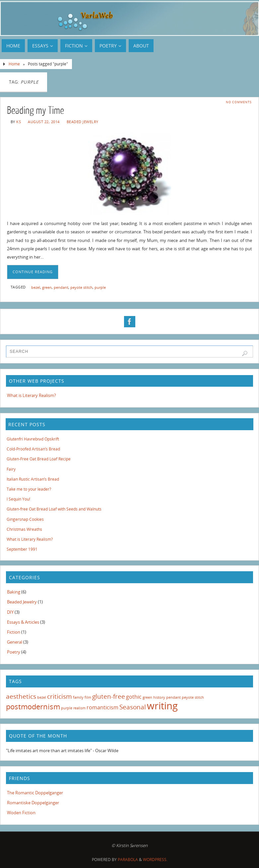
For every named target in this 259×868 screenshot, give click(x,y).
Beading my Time (35, 111)
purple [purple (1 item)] (67, 708)
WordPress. (155, 860)
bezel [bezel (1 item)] (42, 697)
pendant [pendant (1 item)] (173, 697)
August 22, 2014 (44, 122)
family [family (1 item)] (78, 697)
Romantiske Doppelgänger (33, 803)
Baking (14, 592)
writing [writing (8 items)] (162, 706)
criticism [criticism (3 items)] (60, 696)
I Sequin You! (18, 499)
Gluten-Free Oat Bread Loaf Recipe (39, 459)
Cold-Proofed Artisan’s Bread (33, 449)
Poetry (14, 652)
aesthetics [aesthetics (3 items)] (21, 696)
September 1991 (22, 549)
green (47, 287)
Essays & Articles (23, 622)
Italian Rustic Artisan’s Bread (33, 479)
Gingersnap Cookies (25, 519)
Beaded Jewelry (83, 122)
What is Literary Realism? (32, 395)
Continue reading (33, 272)
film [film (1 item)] (88, 697)
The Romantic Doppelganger (35, 793)
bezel (36, 287)
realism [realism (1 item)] (79, 708)
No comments (239, 102)
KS (19, 122)
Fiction (14, 632)
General (15, 642)
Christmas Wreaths (24, 529)
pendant (61, 287)
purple (100, 287)
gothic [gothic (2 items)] (134, 697)
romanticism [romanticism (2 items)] (102, 707)
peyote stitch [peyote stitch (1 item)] (193, 697)
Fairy (11, 469)
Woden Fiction (21, 813)
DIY (10, 612)
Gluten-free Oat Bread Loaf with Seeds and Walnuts (54, 509)
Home (14, 64)
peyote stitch (81, 287)
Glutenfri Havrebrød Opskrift (33, 439)
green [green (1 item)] (147, 697)
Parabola (128, 860)
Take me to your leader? (29, 489)
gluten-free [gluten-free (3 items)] (109, 696)
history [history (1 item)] (159, 697)
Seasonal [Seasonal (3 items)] (133, 707)
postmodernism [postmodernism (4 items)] (33, 706)
